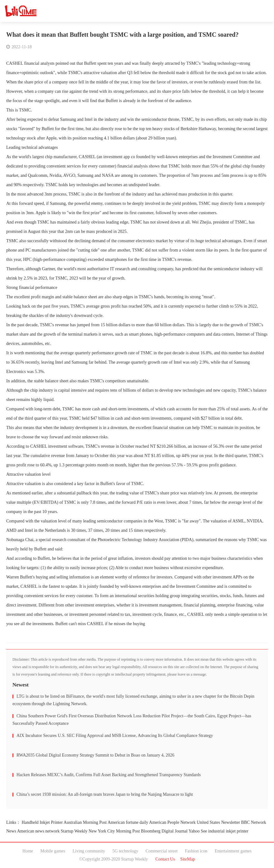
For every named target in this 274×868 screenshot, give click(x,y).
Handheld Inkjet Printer (42, 822)
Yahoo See (198, 831)
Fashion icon (196, 851)
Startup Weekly (74, 831)
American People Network (172, 822)
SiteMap (188, 859)
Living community (89, 851)
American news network (38, 831)
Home (28, 851)
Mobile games (53, 851)
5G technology (125, 851)
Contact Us (165, 859)
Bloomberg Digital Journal (164, 831)
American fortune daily (128, 822)
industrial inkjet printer (228, 831)
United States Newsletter (218, 822)
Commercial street (161, 851)
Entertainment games (233, 851)
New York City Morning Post (114, 831)
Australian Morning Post (85, 822)
